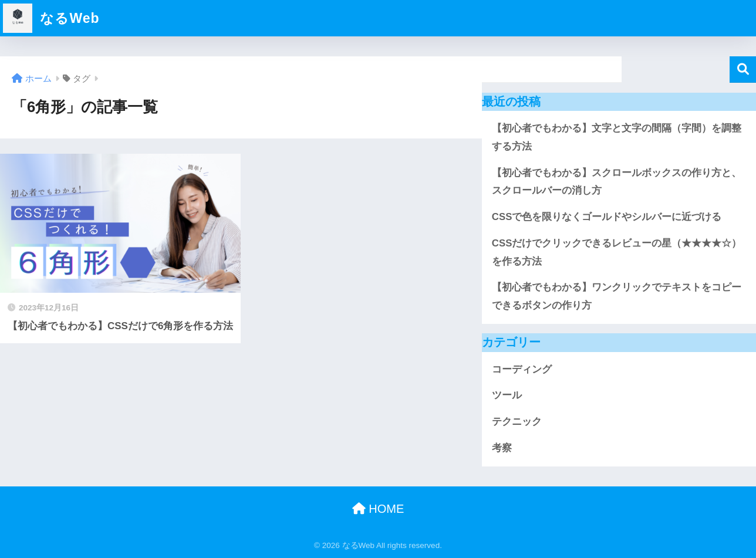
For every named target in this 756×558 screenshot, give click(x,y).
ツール (507, 395)
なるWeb (51, 18)
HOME (378, 509)
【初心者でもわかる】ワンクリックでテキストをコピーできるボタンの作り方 (617, 296)
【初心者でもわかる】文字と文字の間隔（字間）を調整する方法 (617, 137)
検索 (743, 70)
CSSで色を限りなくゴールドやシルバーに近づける (607, 217)
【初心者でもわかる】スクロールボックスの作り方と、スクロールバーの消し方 (617, 182)
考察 (502, 448)
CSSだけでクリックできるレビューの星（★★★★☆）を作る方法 (617, 252)
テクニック (517, 422)
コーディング (522, 369)
